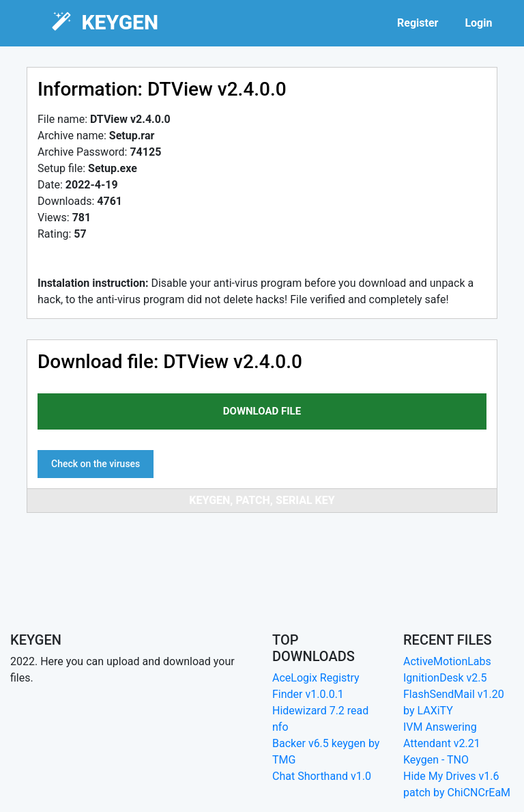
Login (478, 23)
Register (418, 23)
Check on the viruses (96, 464)
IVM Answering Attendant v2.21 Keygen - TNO (442, 743)
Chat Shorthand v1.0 (322, 776)
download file (262, 411)
